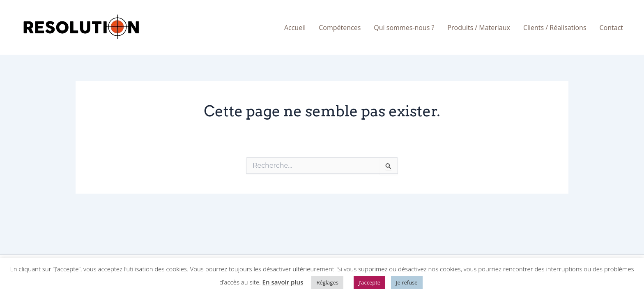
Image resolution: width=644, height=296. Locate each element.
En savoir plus (283, 282)
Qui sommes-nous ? (404, 28)
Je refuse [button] (407, 282)
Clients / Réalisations (555, 28)
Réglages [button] (327, 282)
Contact (611, 28)
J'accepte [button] (369, 282)
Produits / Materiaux (479, 28)
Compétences (340, 28)
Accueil (295, 28)
